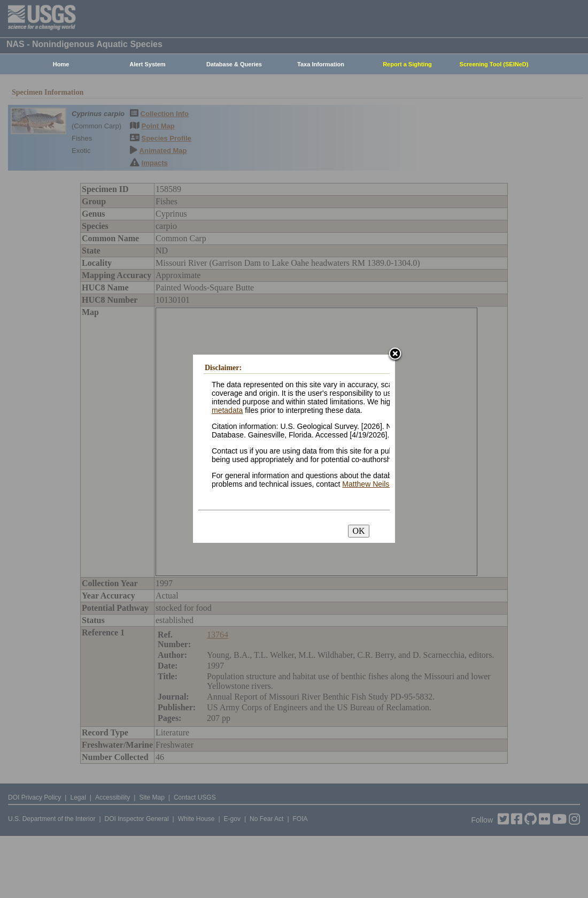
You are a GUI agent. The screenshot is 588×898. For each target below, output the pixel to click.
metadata (227, 410)
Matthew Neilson (370, 484)
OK (358, 531)
